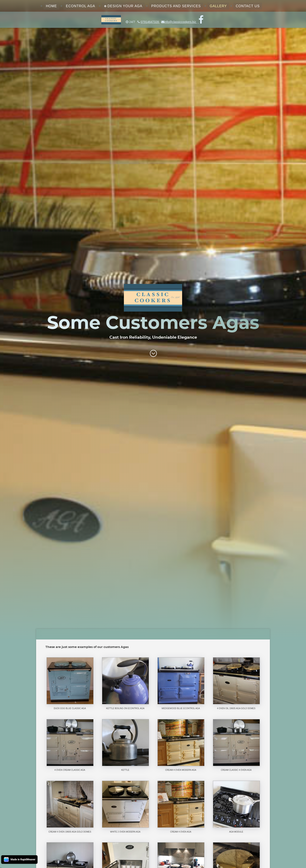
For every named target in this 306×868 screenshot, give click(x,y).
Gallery (218, 6)
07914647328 (150, 22)
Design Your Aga (125, 6)
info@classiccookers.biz (181, 22)
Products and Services (176, 6)
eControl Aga (81, 6)
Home (51, 6)
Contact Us (248, 6)
